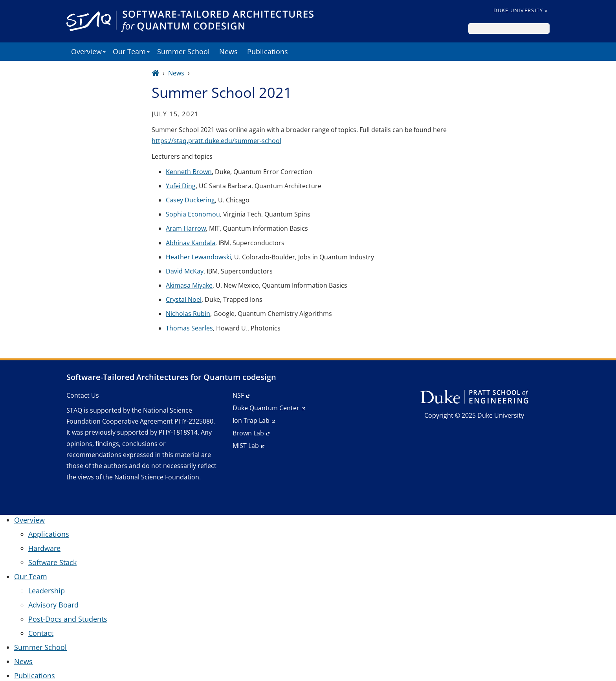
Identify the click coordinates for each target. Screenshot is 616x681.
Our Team (129, 51)
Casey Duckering (190, 200)
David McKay (185, 271)
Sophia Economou (193, 214)
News (228, 51)
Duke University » (521, 10)
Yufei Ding (181, 186)
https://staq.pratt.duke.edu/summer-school (216, 141)
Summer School (183, 51)
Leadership (47, 591)
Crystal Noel (184, 299)
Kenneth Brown (189, 172)
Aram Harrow (186, 228)
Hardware (44, 548)
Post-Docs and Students (68, 619)
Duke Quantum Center (266, 408)
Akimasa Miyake (189, 285)
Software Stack (52, 562)
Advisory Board (53, 605)
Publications (268, 51)
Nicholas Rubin (188, 314)
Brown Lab (248, 433)
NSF (238, 395)
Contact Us (83, 395)
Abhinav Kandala (191, 243)
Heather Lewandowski (198, 257)
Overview (86, 51)
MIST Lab (246, 446)
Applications (49, 534)
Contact (41, 633)
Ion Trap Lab (251, 420)
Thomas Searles (189, 328)
